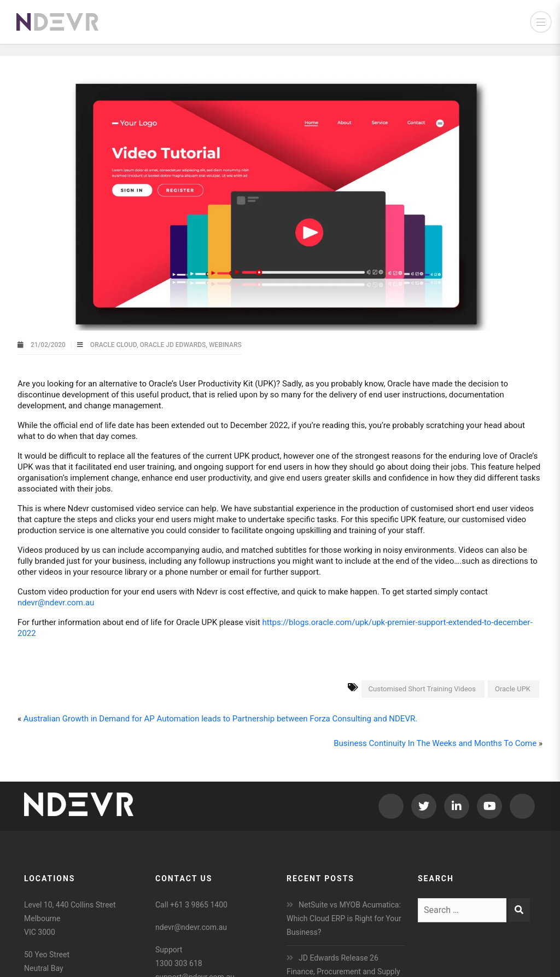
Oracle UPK (513, 689)
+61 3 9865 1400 (199, 905)
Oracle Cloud (113, 345)
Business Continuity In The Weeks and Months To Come (435, 743)
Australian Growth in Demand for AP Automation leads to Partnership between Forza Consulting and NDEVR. (220, 719)
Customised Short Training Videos (422, 689)
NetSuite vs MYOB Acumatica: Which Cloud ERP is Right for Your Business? (344, 918)
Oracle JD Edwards (173, 345)
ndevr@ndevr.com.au (56, 603)
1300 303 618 (179, 963)
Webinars (225, 345)
